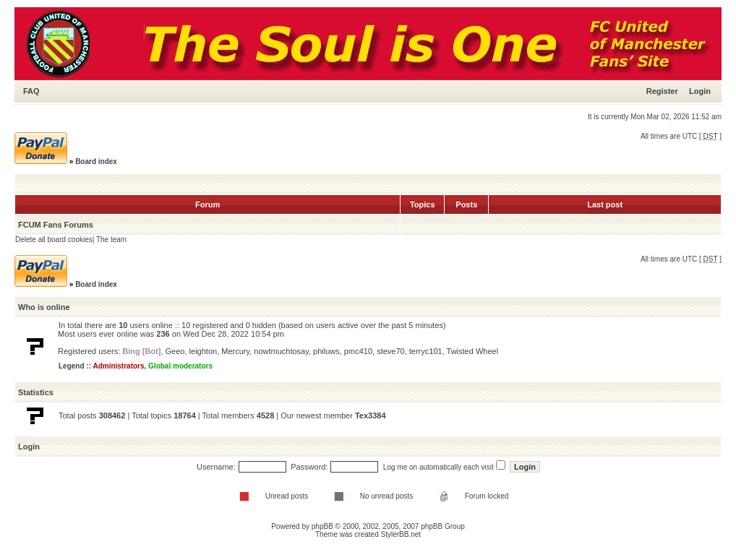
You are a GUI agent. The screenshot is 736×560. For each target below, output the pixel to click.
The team (111, 240)
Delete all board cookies (54, 240)
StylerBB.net (401, 534)
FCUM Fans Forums (56, 225)
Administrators (118, 366)
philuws (326, 351)
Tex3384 (371, 415)
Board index (96, 161)
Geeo (175, 351)
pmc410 (358, 351)
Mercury (235, 351)
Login (700, 91)
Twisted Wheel (473, 351)
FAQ (31, 91)
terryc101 (426, 351)
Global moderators (180, 366)
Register (662, 91)
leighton (204, 351)
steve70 (391, 351)
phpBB (322, 526)
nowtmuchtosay (281, 351)
